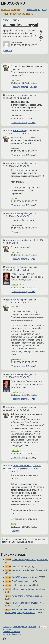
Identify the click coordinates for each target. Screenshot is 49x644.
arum (13, 524)
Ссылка (7, 51)
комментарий (19, 95)
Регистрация (33, 9)
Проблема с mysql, (21, 581)
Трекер (21, 14)
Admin (16, 20)
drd (12, 198)
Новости (5, 9)
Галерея (15, 9)
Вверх (43, 627)
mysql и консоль (20, 566)
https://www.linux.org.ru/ (12, 634)
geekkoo (15, 80)
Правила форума (20, 627)
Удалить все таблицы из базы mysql (29, 570)
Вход (45, 9)
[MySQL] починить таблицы (25, 577)
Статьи (5, 14)
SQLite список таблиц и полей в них (29, 589)
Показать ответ (19, 123)
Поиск (29, 14)
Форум (13, 14)
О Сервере (7, 627)
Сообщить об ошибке (11, 632)
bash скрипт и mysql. (22, 585)
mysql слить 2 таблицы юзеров (27, 596)
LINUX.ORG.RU (13, 3)
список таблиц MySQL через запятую (30, 560)
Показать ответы (20, 87)
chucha (14, 285)
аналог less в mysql (21, 25)
